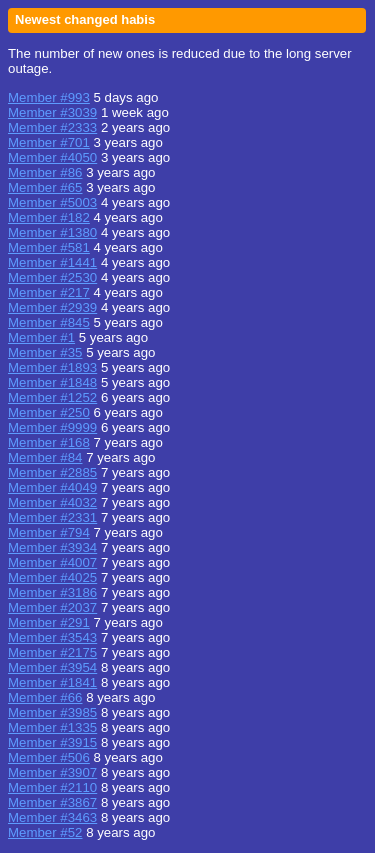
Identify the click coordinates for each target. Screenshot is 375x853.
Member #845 (49, 322)
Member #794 (49, 532)
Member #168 (49, 442)
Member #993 (49, 97)
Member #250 (49, 412)
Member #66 (45, 697)
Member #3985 (52, 712)
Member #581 (49, 247)
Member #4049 (52, 487)
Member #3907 (52, 772)
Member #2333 (52, 127)
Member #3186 (52, 592)
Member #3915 (52, 742)
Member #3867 (52, 802)
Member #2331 (52, 517)
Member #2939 (52, 307)
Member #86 (45, 172)
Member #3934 (52, 547)
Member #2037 (52, 607)
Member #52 (45, 832)
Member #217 (49, 292)
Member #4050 (52, 157)
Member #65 (45, 187)
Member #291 (49, 622)
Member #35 (45, 352)
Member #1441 (52, 262)
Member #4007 (52, 562)
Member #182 (49, 217)
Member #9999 (52, 427)
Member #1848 (52, 382)
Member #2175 (52, 652)
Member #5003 (52, 202)
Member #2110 (52, 787)
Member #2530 (52, 277)
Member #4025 (52, 577)
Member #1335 (52, 727)
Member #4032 (52, 502)
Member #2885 (52, 472)
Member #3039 (52, 112)
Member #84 (45, 457)
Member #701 (49, 142)
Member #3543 (52, 637)
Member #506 (49, 757)
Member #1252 (52, 397)
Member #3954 (52, 667)
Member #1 (41, 337)
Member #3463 (52, 817)
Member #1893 (52, 367)
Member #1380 (52, 232)
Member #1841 (52, 682)
